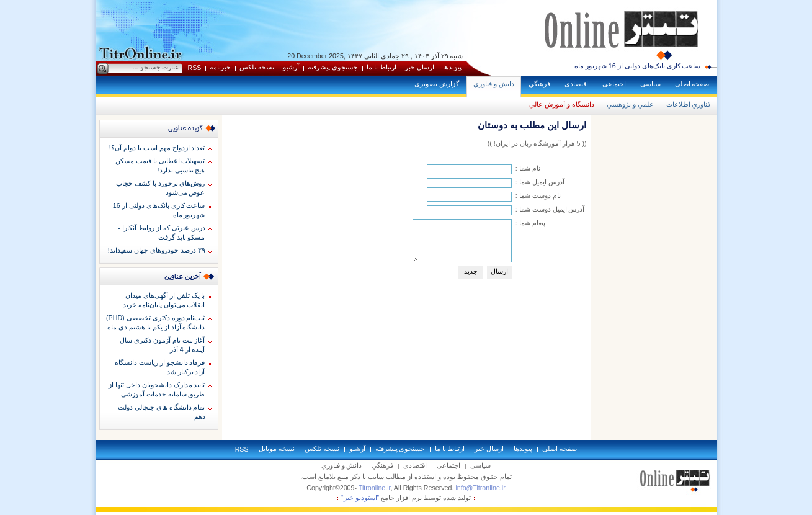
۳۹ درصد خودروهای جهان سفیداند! (157, 250)
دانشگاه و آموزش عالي (562, 104)
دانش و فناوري (494, 84)
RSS (195, 68)
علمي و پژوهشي (630, 104)
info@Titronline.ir (480, 488)
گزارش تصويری (437, 84)
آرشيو (291, 67)
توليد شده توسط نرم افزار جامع (406, 498)
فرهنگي (539, 84)
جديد (471, 271)
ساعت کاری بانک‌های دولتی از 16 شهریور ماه (638, 66)
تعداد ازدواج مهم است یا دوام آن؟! (157, 148)
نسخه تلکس (257, 67)
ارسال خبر (420, 67)
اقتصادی (576, 84)
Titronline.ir (375, 488)
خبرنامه (220, 67)
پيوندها (452, 67)
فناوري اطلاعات (689, 104)
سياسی (650, 84)
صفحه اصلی (692, 84)
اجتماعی (614, 84)
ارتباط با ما (381, 67)
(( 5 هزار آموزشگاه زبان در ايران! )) (537, 143)
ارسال (499, 271)
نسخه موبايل (277, 449)
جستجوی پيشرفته (333, 67)
